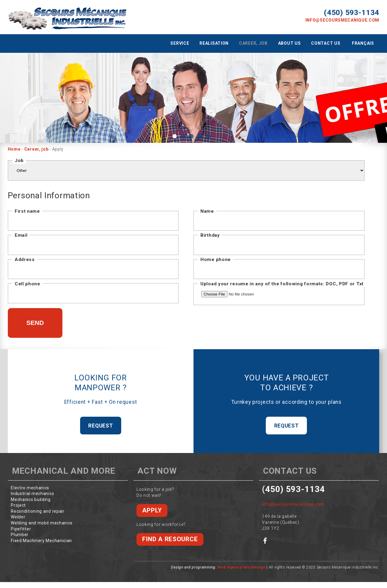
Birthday (210, 235)
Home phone (216, 259)
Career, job (253, 43)
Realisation (214, 43)
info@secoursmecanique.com (342, 20)
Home (14, 149)
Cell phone (27, 284)
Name (207, 211)
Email (21, 235)
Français (363, 43)
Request (100, 426)
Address (25, 259)
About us (289, 43)
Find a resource (170, 539)
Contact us (326, 43)
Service (180, 43)
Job (19, 160)
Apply (152, 510)
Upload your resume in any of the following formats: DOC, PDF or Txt (282, 284)
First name (27, 211)
